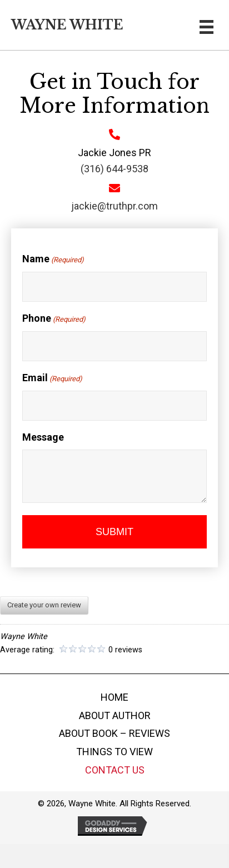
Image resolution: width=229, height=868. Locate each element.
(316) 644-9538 (113, 169)
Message (41, 437)
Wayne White (67, 25)
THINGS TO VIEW (114, 752)
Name (51, 260)
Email (51, 378)
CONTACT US (115, 770)
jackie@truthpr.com (113, 206)
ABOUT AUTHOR (115, 715)
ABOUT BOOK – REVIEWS (114, 733)
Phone (52, 319)
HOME (114, 697)
